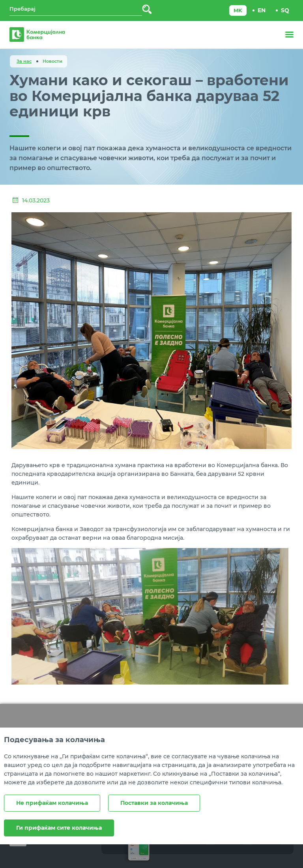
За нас (24, 61)
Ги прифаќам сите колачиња (59, 828)
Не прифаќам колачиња (52, 803)
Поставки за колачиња (154, 803)
